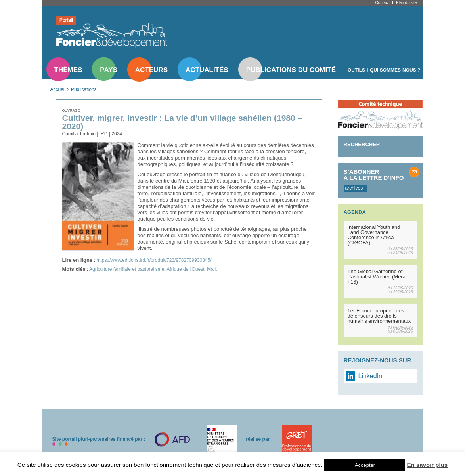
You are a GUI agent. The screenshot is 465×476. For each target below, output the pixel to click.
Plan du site (406, 3)
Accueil (58, 89)
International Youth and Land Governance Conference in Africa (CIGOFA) (374, 235)
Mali (211, 269)
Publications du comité (291, 70)
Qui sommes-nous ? (395, 70)
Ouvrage (71, 110)
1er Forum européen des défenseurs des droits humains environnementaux (379, 316)
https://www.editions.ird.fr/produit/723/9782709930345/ (154, 260)
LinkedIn (370, 376)
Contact (382, 3)
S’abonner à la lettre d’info (374, 175)
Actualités (207, 70)
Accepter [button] (365, 465)
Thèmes (68, 70)
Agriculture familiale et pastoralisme (127, 269)
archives (354, 188)
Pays (108, 70)
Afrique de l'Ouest (186, 269)
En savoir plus (428, 465)
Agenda (355, 212)
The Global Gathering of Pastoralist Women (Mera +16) (377, 277)
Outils (356, 70)
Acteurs (151, 70)
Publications (84, 89)
